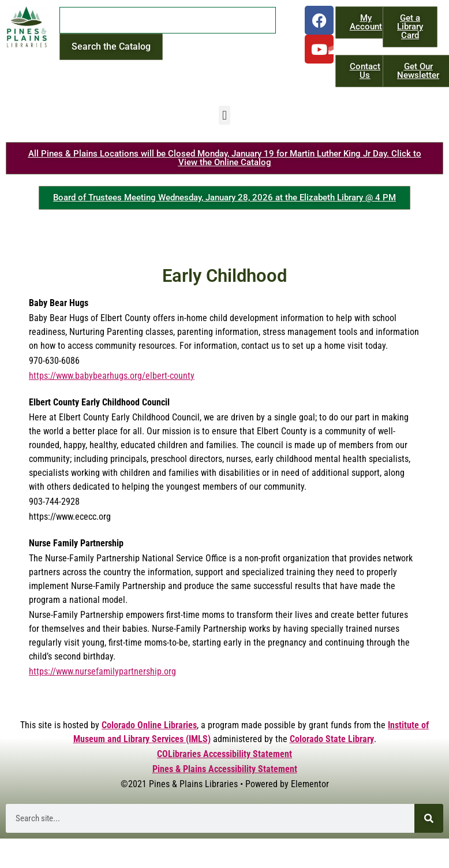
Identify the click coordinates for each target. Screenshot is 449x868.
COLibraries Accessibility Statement (224, 754)
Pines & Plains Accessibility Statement (225, 769)
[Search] (429, 818)
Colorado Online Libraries (149, 725)
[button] (224, 115)
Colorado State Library (332, 739)
